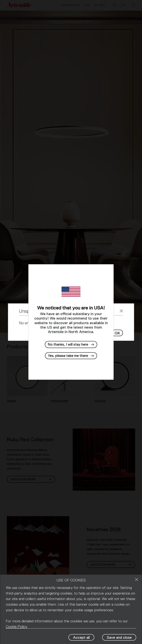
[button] (71, 356)
